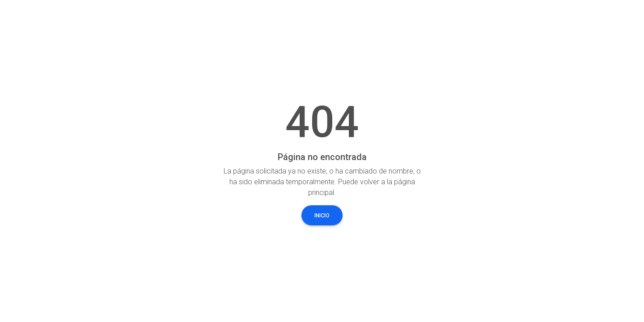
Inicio (322, 216)
